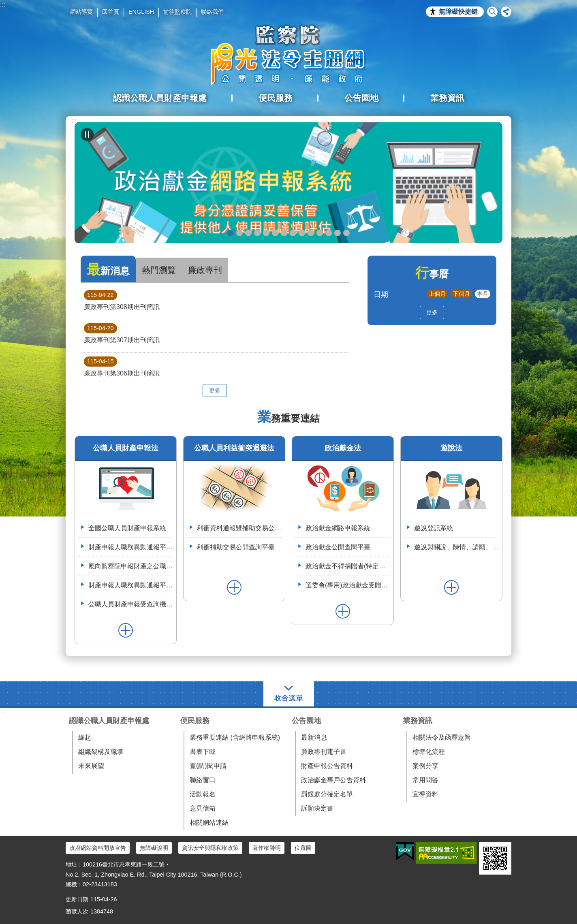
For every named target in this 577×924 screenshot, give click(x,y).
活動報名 (203, 794)
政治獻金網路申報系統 (338, 528)
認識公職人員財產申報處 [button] (160, 98)
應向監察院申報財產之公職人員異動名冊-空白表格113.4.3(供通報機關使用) (131, 566)
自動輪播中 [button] (87, 134)
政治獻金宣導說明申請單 (275, 233)
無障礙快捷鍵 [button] (458, 12)
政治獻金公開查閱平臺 (266, 233)
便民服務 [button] (276, 98)
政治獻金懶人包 (239, 233)
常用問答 (425, 780)
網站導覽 (81, 12)
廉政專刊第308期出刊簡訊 (122, 300)
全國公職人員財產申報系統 (127, 528)
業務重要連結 (288, 418)
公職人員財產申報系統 (302, 233)
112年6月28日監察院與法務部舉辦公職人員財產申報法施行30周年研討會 (338, 233)
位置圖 (303, 848)
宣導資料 (425, 794)
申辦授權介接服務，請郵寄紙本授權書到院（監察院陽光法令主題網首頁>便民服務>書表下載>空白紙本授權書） (284, 233)
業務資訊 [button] (447, 98)
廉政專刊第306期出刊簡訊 (122, 367)
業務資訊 (418, 721)
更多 (215, 391)
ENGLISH (141, 12)
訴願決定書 (317, 808)
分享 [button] (506, 12)
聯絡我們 (212, 12)
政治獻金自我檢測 (248, 233)
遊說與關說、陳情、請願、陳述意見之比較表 (456, 547)
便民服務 (195, 721)
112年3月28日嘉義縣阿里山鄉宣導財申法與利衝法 (346, 233)
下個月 (462, 294)
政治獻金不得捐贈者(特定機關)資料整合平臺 (348, 566)
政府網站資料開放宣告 (98, 848)
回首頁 (111, 12)
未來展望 (91, 766)
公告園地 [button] (361, 98)
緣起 (85, 737)
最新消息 (314, 737)
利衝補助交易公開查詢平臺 (236, 547)
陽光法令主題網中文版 (288, 55)
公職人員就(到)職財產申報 (293, 233)
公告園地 (306, 721)
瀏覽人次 (77, 911)
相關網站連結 (209, 823)
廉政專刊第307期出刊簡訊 (122, 333)
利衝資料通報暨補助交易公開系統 (320, 233)
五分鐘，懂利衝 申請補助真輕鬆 (311, 233)
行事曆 (432, 274)
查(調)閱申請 (208, 766)
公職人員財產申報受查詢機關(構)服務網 (131, 604)
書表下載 (203, 752)
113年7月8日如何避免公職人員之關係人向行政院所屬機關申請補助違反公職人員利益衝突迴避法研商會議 (329, 233)
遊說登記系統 (434, 528)
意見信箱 (203, 808)
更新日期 (77, 899)
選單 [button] (289, 694)
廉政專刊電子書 (324, 752)
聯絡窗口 (203, 780)
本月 (483, 294)
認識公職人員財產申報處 (109, 721)
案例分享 (425, 766)
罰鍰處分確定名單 (327, 794)
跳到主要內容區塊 (4, 4)
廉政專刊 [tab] (205, 270)
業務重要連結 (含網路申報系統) (235, 737)
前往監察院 (177, 12)
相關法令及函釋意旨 (442, 737)
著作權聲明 (267, 848)
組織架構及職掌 (101, 752)
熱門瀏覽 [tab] (159, 270)
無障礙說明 (154, 848)
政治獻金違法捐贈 (257, 233)
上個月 (437, 294)
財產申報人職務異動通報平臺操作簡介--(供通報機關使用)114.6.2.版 (131, 585)
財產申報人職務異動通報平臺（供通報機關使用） (131, 547)
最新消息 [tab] (108, 270)
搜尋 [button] (492, 12)
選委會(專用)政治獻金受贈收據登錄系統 (348, 585)
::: (3, 5)
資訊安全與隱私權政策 (210, 848)
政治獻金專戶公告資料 (333, 780)
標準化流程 (429, 752)
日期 (381, 294)
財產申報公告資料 (327, 766)
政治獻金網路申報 (231, 233)
